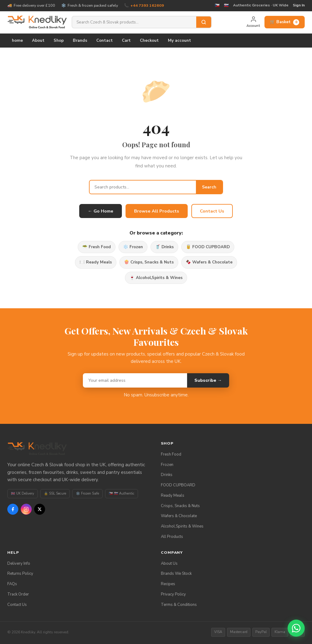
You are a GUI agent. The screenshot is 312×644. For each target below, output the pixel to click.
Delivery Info (19, 563)
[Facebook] (13, 509)
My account (179, 40)
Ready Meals (173, 496)
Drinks (167, 475)
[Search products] (134, 22)
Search (209, 187)
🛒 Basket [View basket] (285, 22)
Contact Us (212, 211)
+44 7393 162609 (147, 5)
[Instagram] (26, 509)
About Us (169, 563)
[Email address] (135, 380)
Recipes (168, 584)
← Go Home (101, 211)
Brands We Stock (176, 574)
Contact (105, 40)
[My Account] (253, 22)
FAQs (12, 584)
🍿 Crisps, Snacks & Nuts (149, 262)
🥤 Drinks (164, 247)
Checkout (149, 40)
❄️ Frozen (133, 247)
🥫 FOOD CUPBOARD (208, 247)
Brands (80, 40)
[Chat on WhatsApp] (296, 628)
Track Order (18, 594)
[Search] (204, 22)
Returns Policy (20, 574)
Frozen (167, 465)
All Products (172, 537)
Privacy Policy (173, 594)
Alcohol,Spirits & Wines (182, 526)
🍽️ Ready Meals (96, 262)
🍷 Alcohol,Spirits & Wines (156, 278)
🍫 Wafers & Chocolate (209, 262)
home (17, 40)
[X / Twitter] (40, 509)
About (38, 40)
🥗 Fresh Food (97, 247)
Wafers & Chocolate (179, 516)
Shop (59, 40)
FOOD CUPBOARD (178, 485)
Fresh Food (171, 454)
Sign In (299, 5)
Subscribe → (208, 380)
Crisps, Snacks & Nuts (180, 506)
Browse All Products (157, 211)
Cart (126, 40)
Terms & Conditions (179, 605)
